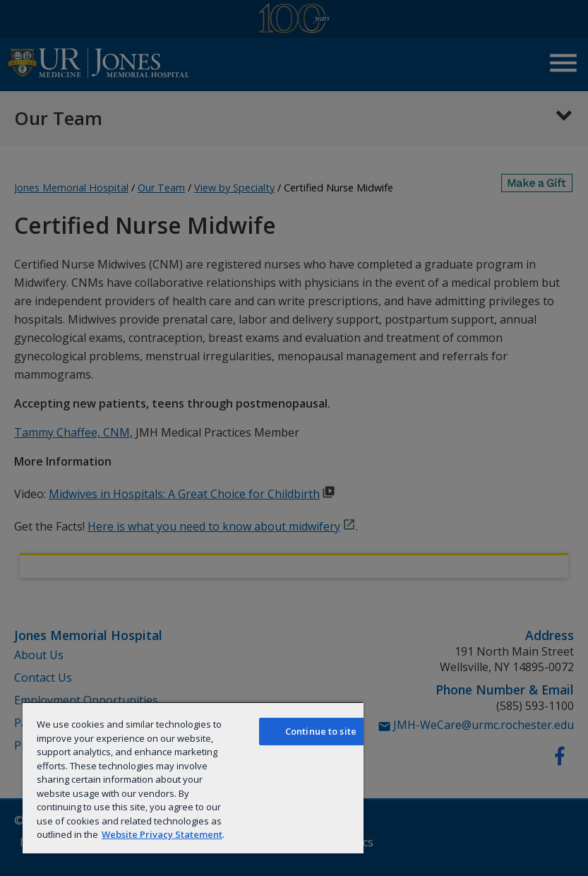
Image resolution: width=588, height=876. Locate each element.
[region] (193, 777)
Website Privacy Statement (162, 834)
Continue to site (321, 731)
